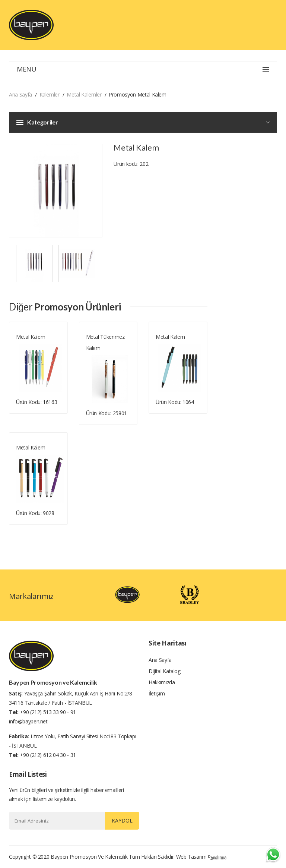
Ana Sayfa (20, 94)
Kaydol (122, 820)
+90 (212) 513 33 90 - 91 (48, 712)
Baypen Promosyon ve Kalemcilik (89, 857)
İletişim (157, 693)
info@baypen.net (28, 721)
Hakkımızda (162, 682)
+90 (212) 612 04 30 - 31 (48, 755)
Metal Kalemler (84, 94)
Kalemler (50, 94)
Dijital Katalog (165, 671)
